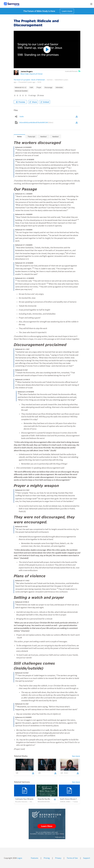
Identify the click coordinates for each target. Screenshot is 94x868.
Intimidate (59, 87)
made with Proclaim (73, 71)
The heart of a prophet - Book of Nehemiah (29, 80)
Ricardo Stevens (21, 802)
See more (76, 756)
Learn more (67, 11)
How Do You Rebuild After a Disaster (52, 799)
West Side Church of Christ (32, 74)
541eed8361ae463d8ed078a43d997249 (36, 122)
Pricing (47, 858)
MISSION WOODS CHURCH (47, 802)
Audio (22, 116)
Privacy (58, 858)
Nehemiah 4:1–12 (21, 87)
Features (35, 858)
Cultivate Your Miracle (24, 799)
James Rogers (27, 71)
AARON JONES (65, 802)
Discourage (48, 87)
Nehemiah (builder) (21, 91)
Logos (19, 858)
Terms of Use (72, 858)
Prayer (39, 87)
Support (87, 858)
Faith (31, 87)
